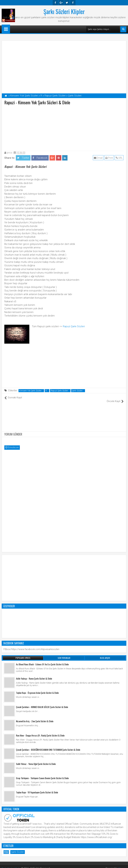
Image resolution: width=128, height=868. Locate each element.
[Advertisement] (64, 127)
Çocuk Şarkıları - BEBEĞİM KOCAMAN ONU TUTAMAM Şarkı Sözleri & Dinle (48, 746)
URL (119, 158)
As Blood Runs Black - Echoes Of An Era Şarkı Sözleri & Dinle (42, 661)
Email (98, 158)
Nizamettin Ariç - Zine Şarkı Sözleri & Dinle (35, 718)
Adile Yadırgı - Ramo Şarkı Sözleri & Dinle (34, 675)
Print (109, 158)
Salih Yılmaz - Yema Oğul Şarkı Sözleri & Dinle (36, 760)
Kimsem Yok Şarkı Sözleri (30, 391)
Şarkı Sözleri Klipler (64, 11)
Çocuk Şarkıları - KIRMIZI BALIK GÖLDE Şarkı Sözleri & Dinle (42, 703)
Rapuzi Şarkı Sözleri (74, 326)
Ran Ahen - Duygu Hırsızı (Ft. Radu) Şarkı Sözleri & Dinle (40, 732)
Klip (6, 848)
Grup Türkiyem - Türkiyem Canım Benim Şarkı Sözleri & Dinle (42, 775)
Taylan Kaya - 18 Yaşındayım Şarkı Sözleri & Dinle (37, 789)
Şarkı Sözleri (77, 391)
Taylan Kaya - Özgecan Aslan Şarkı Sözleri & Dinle (37, 689)
